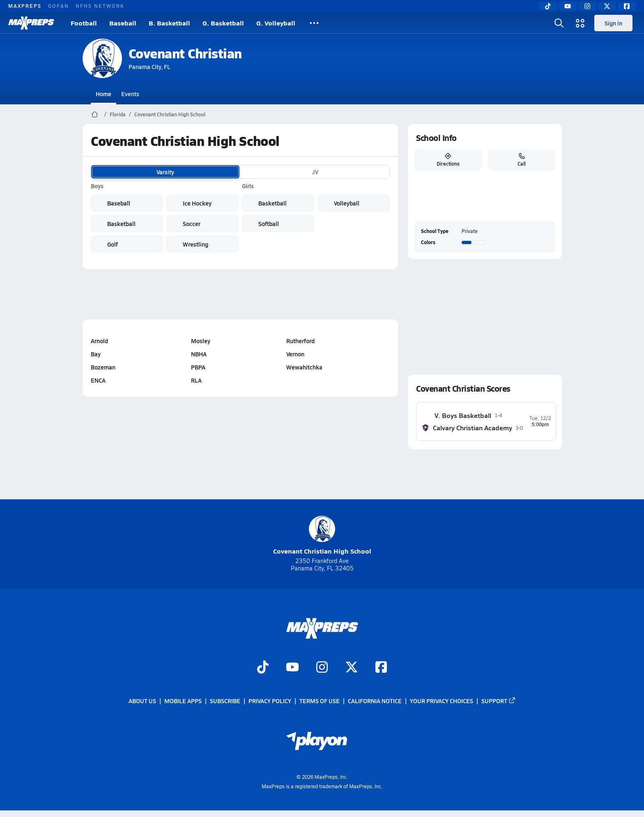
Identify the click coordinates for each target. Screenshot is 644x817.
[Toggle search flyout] (559, 23)
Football (84, 23)
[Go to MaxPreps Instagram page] (322, 668)
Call (522, 160)
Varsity (165, 172)
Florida (118, 114)
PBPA (198, 367)
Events (130, 94)
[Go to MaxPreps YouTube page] (292, 668)
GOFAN (59, 6)
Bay (96, 354)
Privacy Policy (270, 701)
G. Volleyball (276, 23)
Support (499, 701)
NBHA (199, 354)
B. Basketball (169, 23)
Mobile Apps (183, 701)
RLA (196, 380)
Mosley (201, 341)
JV (315, 172)
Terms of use (320, 701)
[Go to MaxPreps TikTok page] (263, 668)
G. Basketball (223, 23)
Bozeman (103, 367)
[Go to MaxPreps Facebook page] (381, 668)
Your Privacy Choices (442, 701)
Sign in (613, 23)
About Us (142, 701)
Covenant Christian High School (170, 114)
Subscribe (225, 701)
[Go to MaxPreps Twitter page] (352, 668)
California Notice (375, 701)
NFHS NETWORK (100, 6)
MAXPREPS (25, 6)
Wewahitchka (304, 367)
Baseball (123, 23)
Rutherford (300, 341)
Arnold (99, 341)
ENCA (98, 380)
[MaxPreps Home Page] (95, 114)
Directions (448, 160)
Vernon (295, 354)
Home (103, 94)
